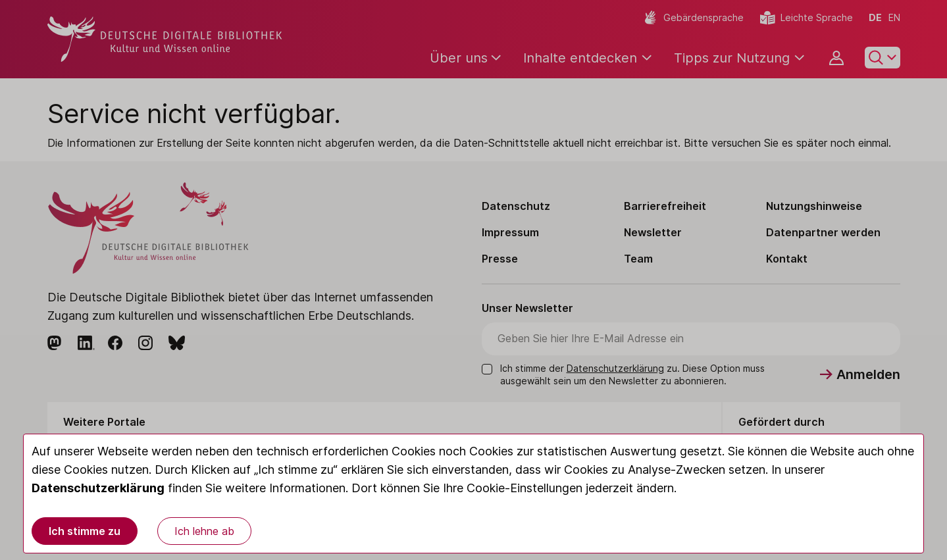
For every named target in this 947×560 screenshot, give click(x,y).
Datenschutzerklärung (98, 488)
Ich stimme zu (85, 531)
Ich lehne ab (204, 531)
